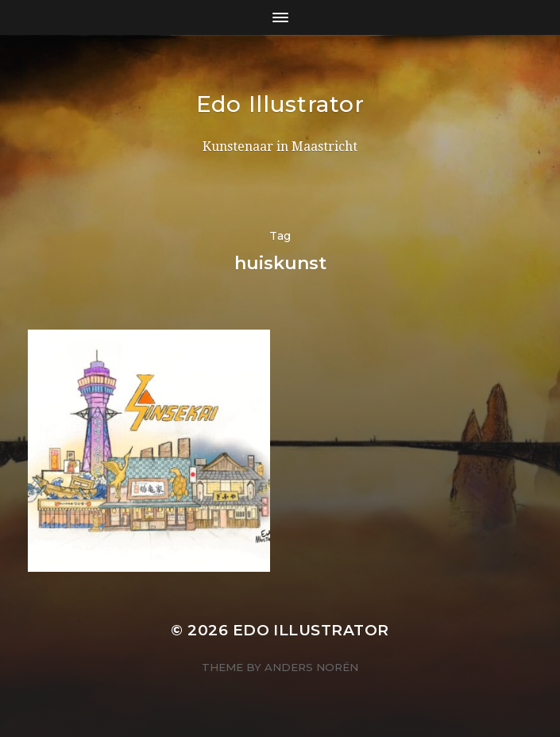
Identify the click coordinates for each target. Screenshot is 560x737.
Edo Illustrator (280, 104)
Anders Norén (311, 667)
